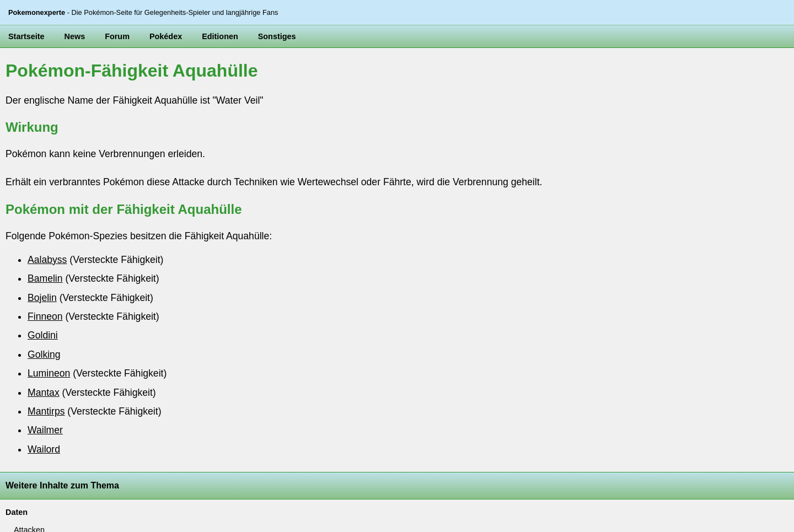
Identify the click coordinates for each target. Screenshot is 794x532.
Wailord (44, 449)
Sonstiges (277, 36)
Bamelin (45, 278)
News (75, 36)
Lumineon (49, 373)
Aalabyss (47, 260)
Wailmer (45, 430)
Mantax (44, 393)
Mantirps (46, 411)
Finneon (45, 316)
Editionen (220, 36)
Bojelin (42, 298)
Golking (44, 354)
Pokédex (166, 36)
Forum (117, 36)
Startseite (26, 36)
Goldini (43, 335)
